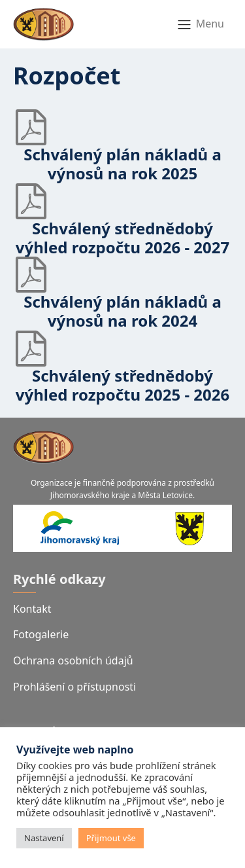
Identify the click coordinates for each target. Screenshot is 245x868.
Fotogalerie (41, 634)
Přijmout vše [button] (111, 838)
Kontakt (32, 609)
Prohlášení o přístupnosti (74, 687)
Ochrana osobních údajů (73, 660)
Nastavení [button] (44, 838)
